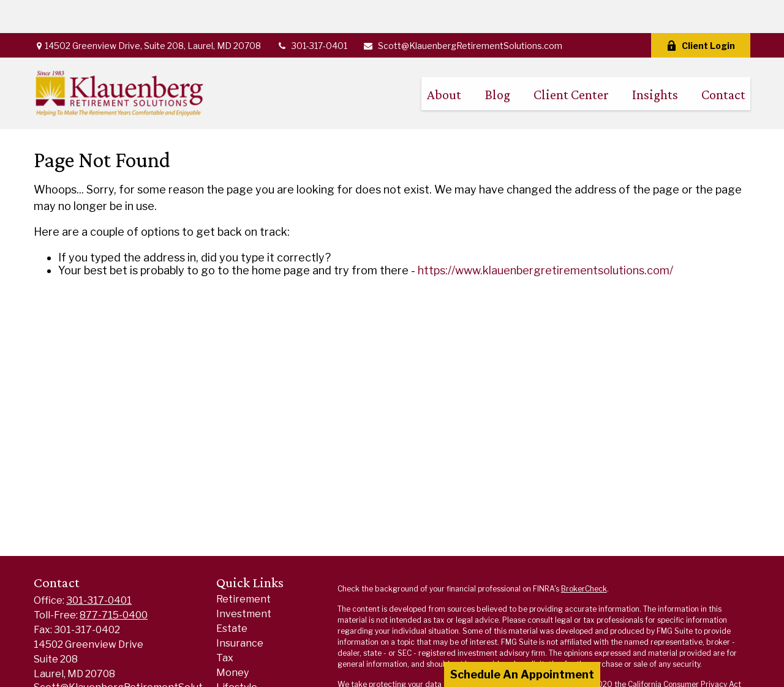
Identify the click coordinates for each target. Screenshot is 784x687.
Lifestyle (237, 654)
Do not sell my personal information (680, 662)
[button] (444, 61)
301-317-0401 (312, 13)
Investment (244, 581)
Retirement (243, 566)
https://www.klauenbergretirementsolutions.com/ (545, 237)
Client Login (701, 13)
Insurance (240, 610)
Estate (232, 595)
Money (232, 640)
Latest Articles (251, 669)
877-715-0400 (114, 582)
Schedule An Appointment (522, 674)
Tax (225, 625)
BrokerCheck (584, 556)
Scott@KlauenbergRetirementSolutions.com (462, 13)
